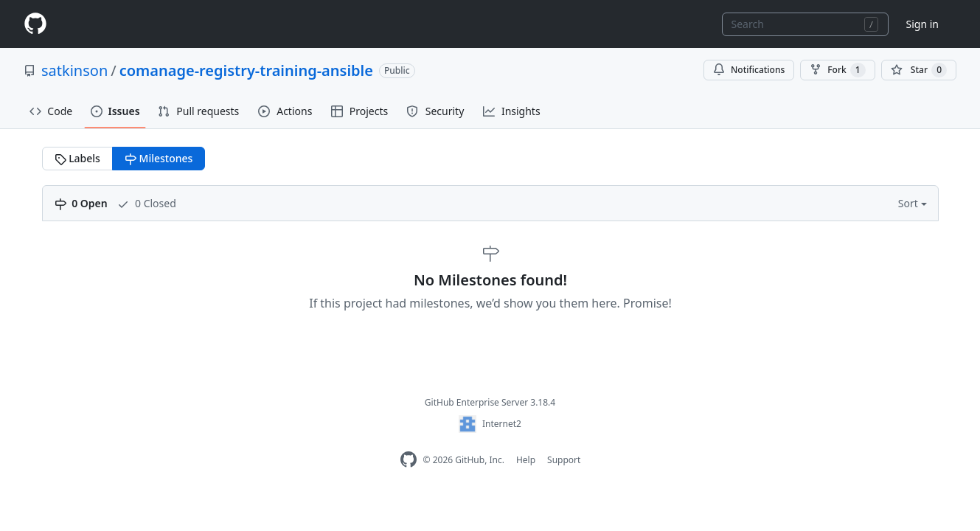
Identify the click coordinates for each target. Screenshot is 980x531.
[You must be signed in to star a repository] (919, 70)
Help (526, 460)
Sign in (922, 24)
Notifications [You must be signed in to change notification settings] (749, 70)
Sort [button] (910, 203)
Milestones (159, 158)
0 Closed (146, 203)
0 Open (81, 203)
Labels (77, 158)
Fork (837, 70)
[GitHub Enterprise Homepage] (409, 460)
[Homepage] (35, 24)
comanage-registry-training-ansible (246, 70)
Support (564, 460)
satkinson (74, 70)
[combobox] (805, 24)
